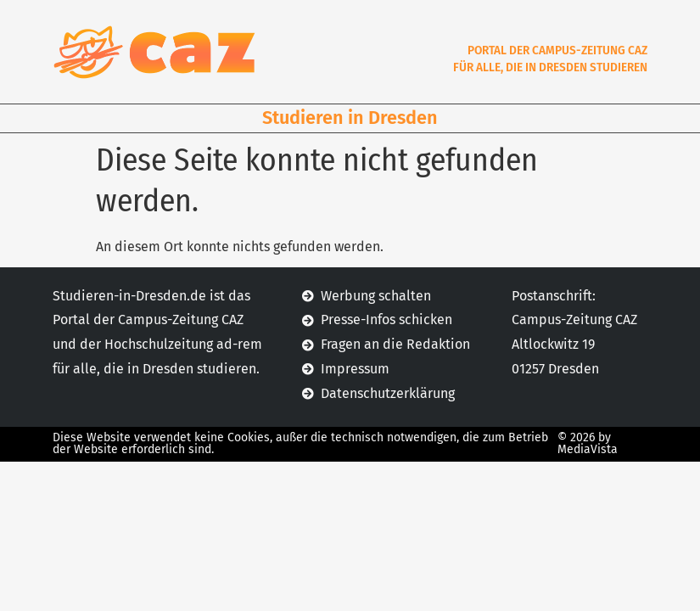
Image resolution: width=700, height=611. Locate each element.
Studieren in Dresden (350, 118)
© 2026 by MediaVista (588, 443)
